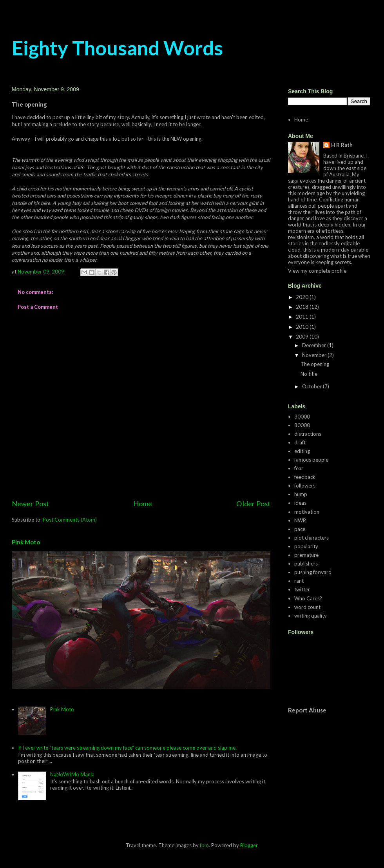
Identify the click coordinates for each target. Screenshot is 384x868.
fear (299, 468)
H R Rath (342, 145)
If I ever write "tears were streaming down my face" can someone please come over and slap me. (127, 748)
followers (305, 486)
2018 (303, 307)
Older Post (253, 504)
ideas (300, 503)
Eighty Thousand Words (117, 48)
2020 (303, 297)
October (312, 386)
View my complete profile (317, 271)
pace (300, 529)
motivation (307, 512)
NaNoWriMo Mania (72, 774)
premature (306, 555)
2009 (303, 337)
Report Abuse (307, 710)
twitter (302, 589)
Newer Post (30, 504)
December (315, 345)
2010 (303, 327)
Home (143, 504)
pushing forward (313, 572)
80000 (302, 425)
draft (300, 442)
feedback (305, 477)
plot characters (312, 538)
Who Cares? (308, 598)
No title (309, 374)
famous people (311, 460)
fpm (204, 845)
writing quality (311, 616)
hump (301, 494)
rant (299, 581)
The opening (315, 364)
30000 (302, 417)
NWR (300, 520)
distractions (308, 434)
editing (302, 451)
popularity (306, 546)
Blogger (249, 845)
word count (307, 607)
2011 (303, 317)
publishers (306, 564)
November (315, 355)
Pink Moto (26, 542)
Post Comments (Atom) (70, 520)
